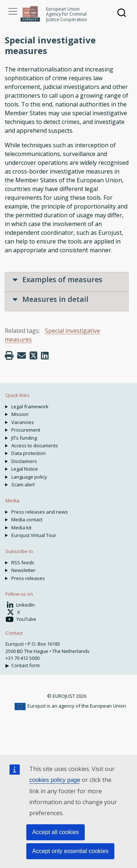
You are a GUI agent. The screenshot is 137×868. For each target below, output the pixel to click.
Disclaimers (24, 461)
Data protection (28, 453)
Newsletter (23, 570)
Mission (20, 414)
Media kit (21, 528)
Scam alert (23, 484)
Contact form (26, 665)
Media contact (27, 519)
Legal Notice (25, 469)
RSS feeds (23, 563)
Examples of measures (58, 279)
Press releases (28, 578)
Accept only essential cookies (70, 851)
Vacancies (23, 422)
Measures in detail (51, 299)
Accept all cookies (56, 832)
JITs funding (24, 438)
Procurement (26, 430)
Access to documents (35, 445)
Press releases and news (40, 512)
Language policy (29, 477)
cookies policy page (55, 780)
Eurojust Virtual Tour (34, 535)
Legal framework (30, 406)
